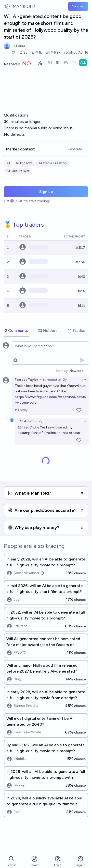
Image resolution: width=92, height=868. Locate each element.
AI (8, 163)
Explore (34, 861)
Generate (75, 149)
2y (65, 380)
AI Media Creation (53, 163)
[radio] (50, 63)
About (57, 861)
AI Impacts (24, 163)
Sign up (78, 6)
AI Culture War (18, 171)
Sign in (80, 861)
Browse (12, 861)
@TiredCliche (28, 427)
